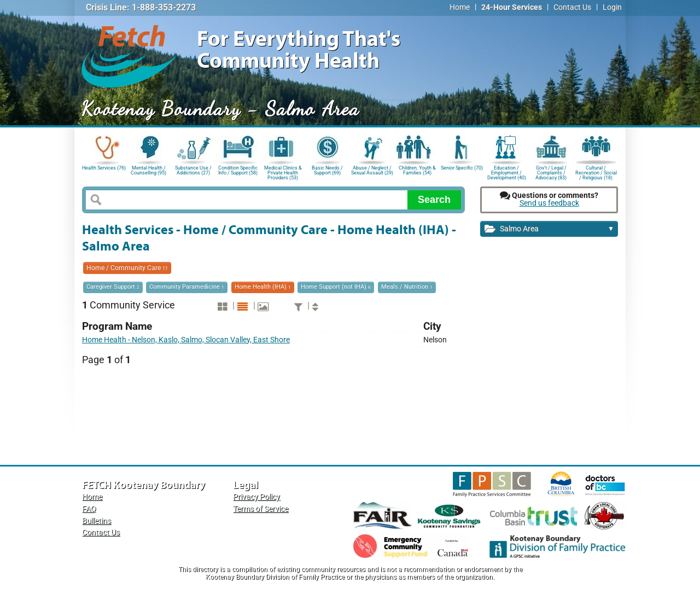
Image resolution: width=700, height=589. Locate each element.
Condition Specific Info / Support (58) (238, 170)
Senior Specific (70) (462, 168)
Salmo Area (549, 229)
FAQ (89, 509)
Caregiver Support (113, 287)
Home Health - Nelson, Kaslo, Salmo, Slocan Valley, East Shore (186, 340)
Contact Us (572, 7)
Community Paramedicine (187, 287)
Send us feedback (549, 203)
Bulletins (97, 521)
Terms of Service (261, 509)
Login (612, 7)
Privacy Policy (256, 497)
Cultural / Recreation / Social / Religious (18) (596, 172)
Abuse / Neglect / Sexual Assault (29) (372, 170)
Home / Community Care (127, 268)
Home (460, 7)
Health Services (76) (104, 168)
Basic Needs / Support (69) (327, 170)
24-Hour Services (512, 7)
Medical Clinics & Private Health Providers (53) (283, 172)
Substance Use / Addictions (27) (193, 170)
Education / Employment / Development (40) (507, 172)
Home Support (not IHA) (336, 287)
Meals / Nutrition (407, 287)
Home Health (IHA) (263, 287)
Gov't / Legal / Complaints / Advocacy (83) (551, 172)
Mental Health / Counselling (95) (148, 170)
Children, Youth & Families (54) (417, 170)
